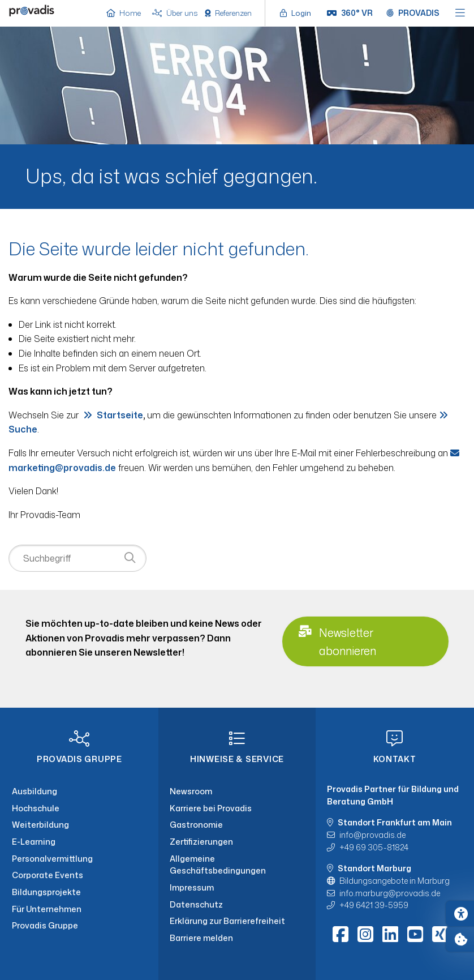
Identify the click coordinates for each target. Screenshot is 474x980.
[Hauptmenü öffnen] (460, 13)
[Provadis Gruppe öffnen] (413, 13)
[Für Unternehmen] (79, 909)
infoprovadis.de (372, 835)
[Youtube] (415, 934)
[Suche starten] (130, 558)
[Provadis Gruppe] (79, 926)
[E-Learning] (79, 842)
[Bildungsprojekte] (79, 892)
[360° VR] (350, 13)
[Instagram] (365, 934)
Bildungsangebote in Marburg (395, 881)
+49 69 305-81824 (374, 847)
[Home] (32, 12)
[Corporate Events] (79, 875)
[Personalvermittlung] (79, 859)
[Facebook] (341, 934)
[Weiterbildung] (79, 825)
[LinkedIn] (390, 934)
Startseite (120, 415)
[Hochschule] (79, 808)
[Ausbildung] (79, 791)
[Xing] (440, 934)
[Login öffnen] (298, 13)
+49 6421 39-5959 (374, 905)
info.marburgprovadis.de (390, 893)
